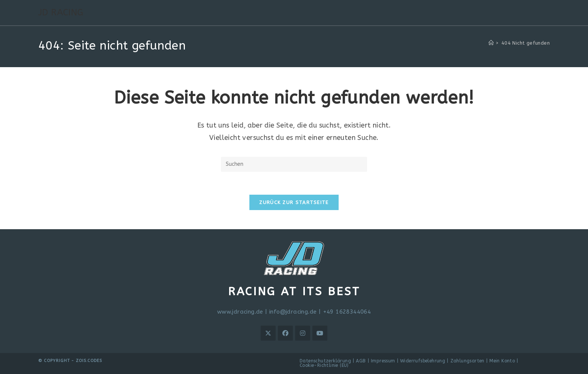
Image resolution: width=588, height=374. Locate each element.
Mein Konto (502, 361)
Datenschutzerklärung (325, 361)
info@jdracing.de (293, 312)
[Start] (491, 43)
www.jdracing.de (240, 312)
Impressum (383, 361)
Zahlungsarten (467, 361)
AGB (361, 361)
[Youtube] (320, 333)
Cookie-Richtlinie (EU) (324, 365)
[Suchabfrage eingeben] (294, 164)
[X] (268, 333)
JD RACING (61, 12)
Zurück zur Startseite (294, 202)
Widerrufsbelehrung (423, 361)
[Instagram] (303, 333)
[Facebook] (285, 333)
